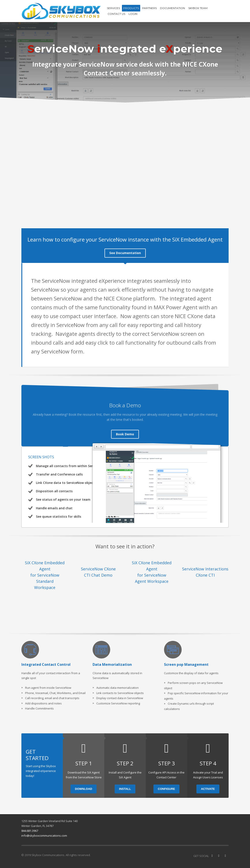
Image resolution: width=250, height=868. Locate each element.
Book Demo (125, 432)
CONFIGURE (166, 787)
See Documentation (125, 253)
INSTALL (125, 787)
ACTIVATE (208, 787)
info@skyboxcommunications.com (44, 833)
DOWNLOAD (84, 787)
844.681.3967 (30, 828)
